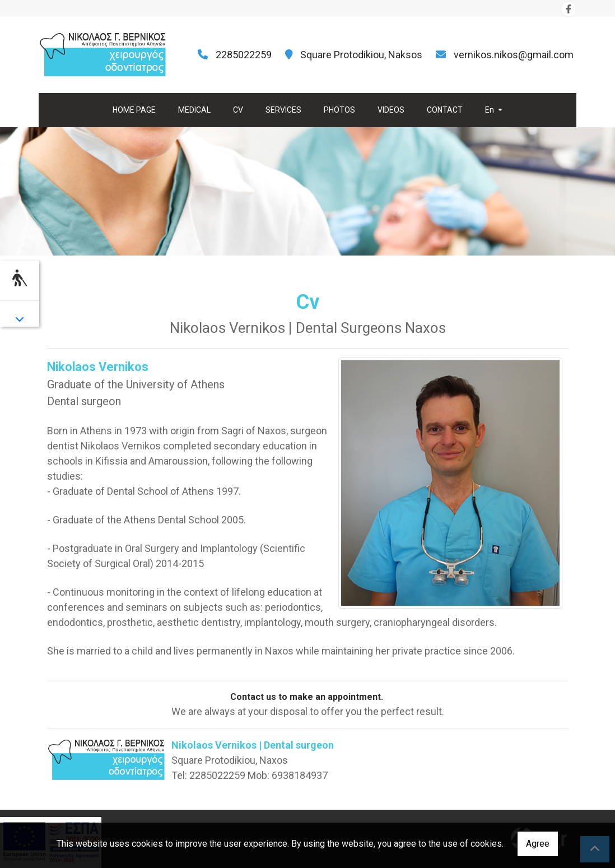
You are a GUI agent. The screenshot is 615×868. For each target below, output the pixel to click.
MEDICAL (194, 110)
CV (238, 110)
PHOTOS (339, 110)
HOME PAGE (134, 110)
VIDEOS (391, 110)
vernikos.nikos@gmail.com (514, 55)
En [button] (490, 110)
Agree (538, 844)
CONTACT (445, 110)
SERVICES (283, 110)
